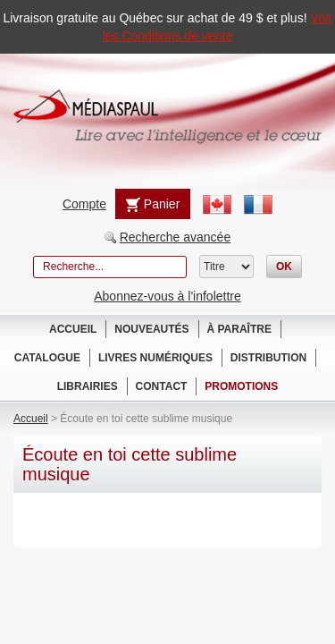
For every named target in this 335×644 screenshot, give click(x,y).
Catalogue (47, 358)
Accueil (73, 329)
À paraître (239, 329)
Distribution (268, 358)
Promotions (241, 386)
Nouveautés (151, 329)
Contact (162, 386)
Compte (84, 204)
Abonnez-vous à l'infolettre (167, 296)
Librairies (88, 386)
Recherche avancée (176, 237)
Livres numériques (155, 358)
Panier (153, 204)
